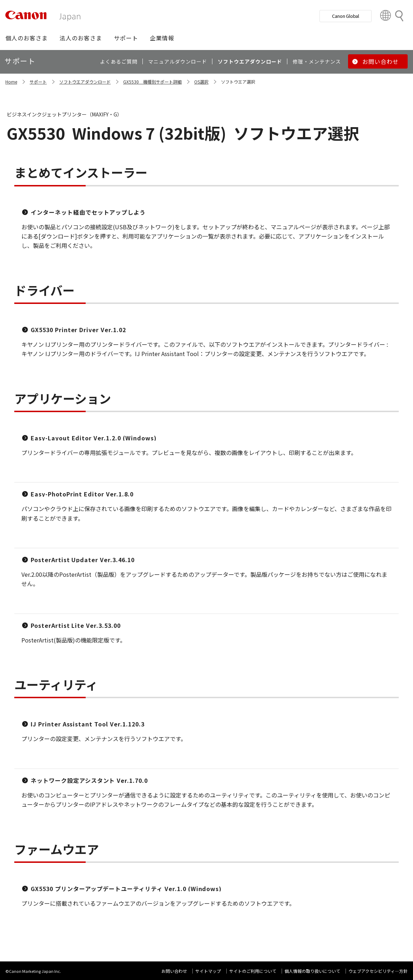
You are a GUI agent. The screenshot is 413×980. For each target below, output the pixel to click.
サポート (38, 82)
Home (11, 82)
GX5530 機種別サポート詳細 (152, 82)
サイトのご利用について (253, 971)
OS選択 (201, 82)
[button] (27, 38)
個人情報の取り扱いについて (312, 971)
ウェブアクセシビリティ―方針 (378, 971)
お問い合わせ (174, 971)
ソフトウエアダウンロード (85, 82)
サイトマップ (208, 971)
